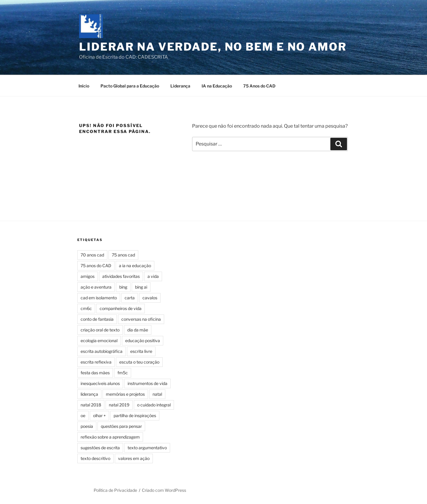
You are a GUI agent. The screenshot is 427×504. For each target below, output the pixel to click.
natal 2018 (91, 405)
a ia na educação (135, 266)
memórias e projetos (125, 394)
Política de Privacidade (115, 490)
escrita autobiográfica (102, 351)
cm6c (86, 308)
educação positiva (143, 341)
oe (83, 415)
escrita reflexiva (96, 362)
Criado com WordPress (164, 490)
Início (84, 86)
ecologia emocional (99, 341)
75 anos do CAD (96, 266)
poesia (87, 426)
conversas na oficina (141, 319)
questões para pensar (121, 426)
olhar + (99, 415)
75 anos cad (123, 255)
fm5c (123, 373)
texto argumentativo (147, 448)
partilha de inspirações (135, 415)
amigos (88, 276)
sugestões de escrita (100, 448)
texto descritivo (95, 458)
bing (123, 287)
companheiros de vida (121, 308)
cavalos (150, 298)
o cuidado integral (154, 405)
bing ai (141, 287)
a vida (153, 276)
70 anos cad (92, 255)
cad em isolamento (99, 298)
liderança (89, 394)
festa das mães (95, 373)
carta (130, 298)
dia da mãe (138, 330)
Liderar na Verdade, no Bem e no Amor (213, 47)
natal (157, 394)
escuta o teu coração (139, 362)
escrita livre (141, 351)
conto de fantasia (97, 319)
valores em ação (134, 458)
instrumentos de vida (147, 383)
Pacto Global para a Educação (130, 86)
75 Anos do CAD (259, 86)
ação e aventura (96, 287)
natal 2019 (119, 405)
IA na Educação (217, 86)
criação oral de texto (100, 330)
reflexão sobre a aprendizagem (110, 437)
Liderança (180, 86)
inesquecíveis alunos (100, 383)
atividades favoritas (121, 276)
